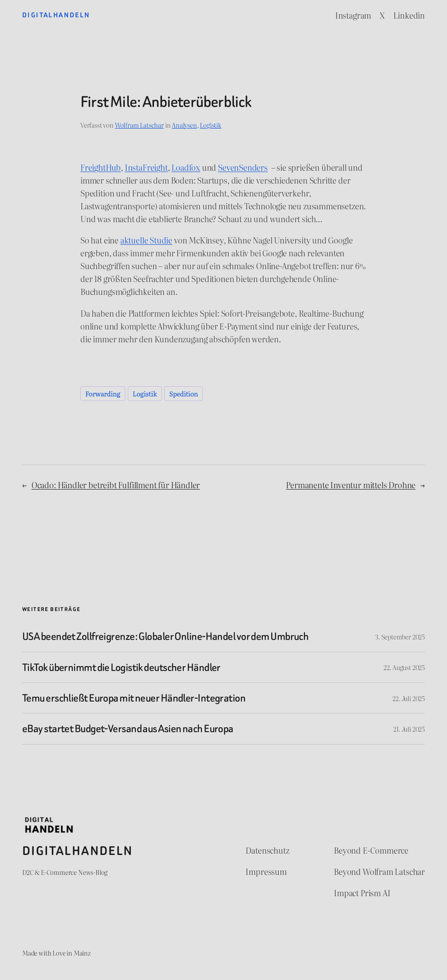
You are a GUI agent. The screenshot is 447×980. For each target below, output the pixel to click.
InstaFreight (146, 167)
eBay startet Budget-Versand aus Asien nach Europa (128, 729)
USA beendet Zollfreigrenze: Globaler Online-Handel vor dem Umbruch (165, 636)
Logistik (211, 125)
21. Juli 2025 (409, 729)
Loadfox (186, 167)
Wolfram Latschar (139, 125)
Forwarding (103, 394)
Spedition (184, 394)
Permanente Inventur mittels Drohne (351, 485)
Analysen (184, 125)
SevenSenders (243, 167)
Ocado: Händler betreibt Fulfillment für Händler (116, 485)
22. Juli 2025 (409, 698)
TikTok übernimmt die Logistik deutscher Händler (121, 667)
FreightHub (101, 167)
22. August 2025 (404, 667)
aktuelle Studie (146, 240)
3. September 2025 (400, 637)
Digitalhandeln (56, 15)
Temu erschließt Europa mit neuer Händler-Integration (134, 698)
